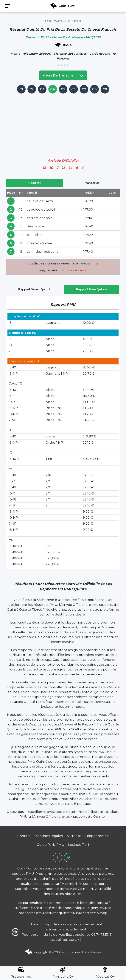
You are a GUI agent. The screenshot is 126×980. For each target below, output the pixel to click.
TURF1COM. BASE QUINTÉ (33, 908)
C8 (94, 89)
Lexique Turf (79, 845)
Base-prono (54, 903)
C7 (84, 89)
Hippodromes (97, 836)
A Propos (74, 836)
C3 (42, 89)
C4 (53, 89)
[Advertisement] (66, 121)
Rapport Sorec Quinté (34, 289)
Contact (24, 836)
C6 (74, 89)
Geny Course (101, 908)
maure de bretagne (63, 75)
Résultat (35, 183)
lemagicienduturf (95, 903)
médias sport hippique (71, 908)
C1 (21, 89)
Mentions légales (49, 836)
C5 (63, 89)
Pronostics (92, 183)
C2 (32, 89)
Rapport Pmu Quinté (92, 289)
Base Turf (72, 903)
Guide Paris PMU (51, 845)
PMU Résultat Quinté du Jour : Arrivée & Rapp (72, 913)
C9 (105, 89)
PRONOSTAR (27, 913)
